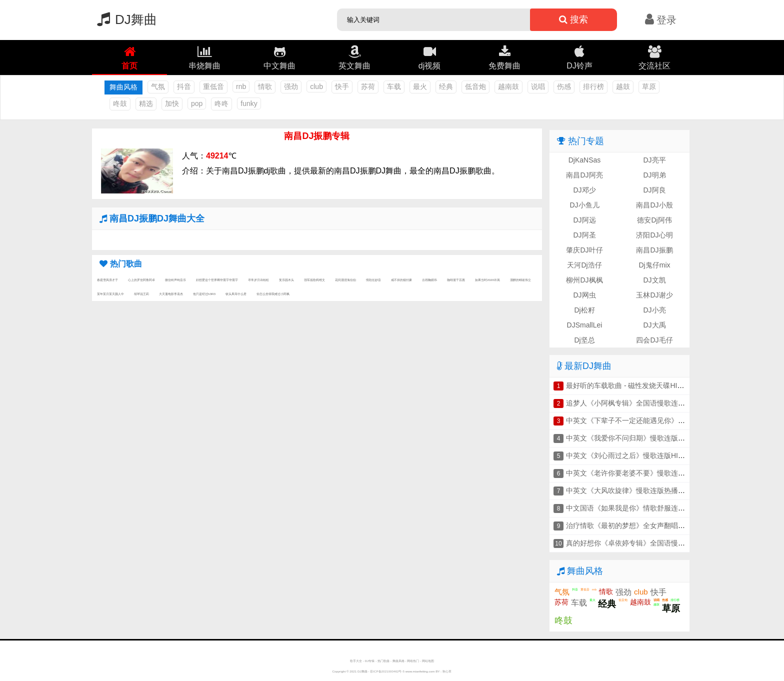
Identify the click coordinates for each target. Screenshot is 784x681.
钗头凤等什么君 (236, 294)
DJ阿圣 (584, 235)
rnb (241, 86)
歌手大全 (356, 661)
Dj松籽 (584, 310)
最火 (420, 86)
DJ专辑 (370, 661)
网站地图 (428, 661)
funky (249, 103)
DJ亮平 (654, 160)
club (316, 86)
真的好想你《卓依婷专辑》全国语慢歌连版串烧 (639, 543)
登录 (661, 20)
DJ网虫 (584, 295)
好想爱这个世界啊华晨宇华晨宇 (217, 280)
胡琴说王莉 (141, 294)
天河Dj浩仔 (584, 265)
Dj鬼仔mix (655, 265)
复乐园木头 (286, 280)
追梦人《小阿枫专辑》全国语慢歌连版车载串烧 (639, 403)
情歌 (265, 86)
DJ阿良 (654, 190)
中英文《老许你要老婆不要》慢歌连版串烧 (632, 473)
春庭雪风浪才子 (107, 280)
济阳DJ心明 (654, 235)
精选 (146, 103)
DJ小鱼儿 (584, 205)
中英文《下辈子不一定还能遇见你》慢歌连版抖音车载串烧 (657, 420)
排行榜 (593, 86)
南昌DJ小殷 (654, 205)
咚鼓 (120, 103)
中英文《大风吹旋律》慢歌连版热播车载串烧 (636, 490)
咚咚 (221, 103)
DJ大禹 (654, 325)
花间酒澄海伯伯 (345, 280)
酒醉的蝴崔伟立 (520, 280)
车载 (394, 86)
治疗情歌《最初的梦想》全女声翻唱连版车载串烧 (643, 525)
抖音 (184, 86)
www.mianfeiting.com (420, 671)
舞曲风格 (398, 661)
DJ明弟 (654, 175)
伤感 (564, 86)
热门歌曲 (383, 661)
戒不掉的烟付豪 (401, 280)
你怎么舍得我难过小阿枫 (273, 294)
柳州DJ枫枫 (584, 280)
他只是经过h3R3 (204, 294)
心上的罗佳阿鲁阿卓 (141, 280)
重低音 (213, 86)
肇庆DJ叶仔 (584, 250)
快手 (342, 86)
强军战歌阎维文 (314, 280)
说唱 (538, 86)
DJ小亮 (654, 310)
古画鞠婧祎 (429, 280)
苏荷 (368, 86)
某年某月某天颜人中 (110, 294)
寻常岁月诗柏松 (258, 280)
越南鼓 (508, 86)
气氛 (158, 86)
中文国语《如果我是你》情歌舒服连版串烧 (632, 508)
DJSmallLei (585, 325)
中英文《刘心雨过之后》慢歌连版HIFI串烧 (632, 455)
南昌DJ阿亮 (584, 175)
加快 (172, 103)
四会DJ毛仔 (654, 340)
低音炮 (475, 86)
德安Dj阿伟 (654, 220)
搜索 (573, 19)
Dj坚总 (584, 340)
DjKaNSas (585, 160)
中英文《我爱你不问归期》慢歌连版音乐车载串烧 (643, 438)
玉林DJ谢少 (654, 295)
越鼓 (623, 86)
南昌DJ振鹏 (654, 250)
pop (197, 103)
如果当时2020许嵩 (487, 280)
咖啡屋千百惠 (456, 280)
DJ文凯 (654, 280)
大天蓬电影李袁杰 (171, 294)
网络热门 (413, 661)
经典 (446, 86)
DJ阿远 (584, 220)
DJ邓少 (584, 190)
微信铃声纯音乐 (175, 280)
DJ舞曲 (124, 19)
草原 (649, 86)
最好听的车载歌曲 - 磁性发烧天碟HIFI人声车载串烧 (646, 385)
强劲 (291, 86)
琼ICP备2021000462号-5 (387, 671)
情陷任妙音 (373, 280)
